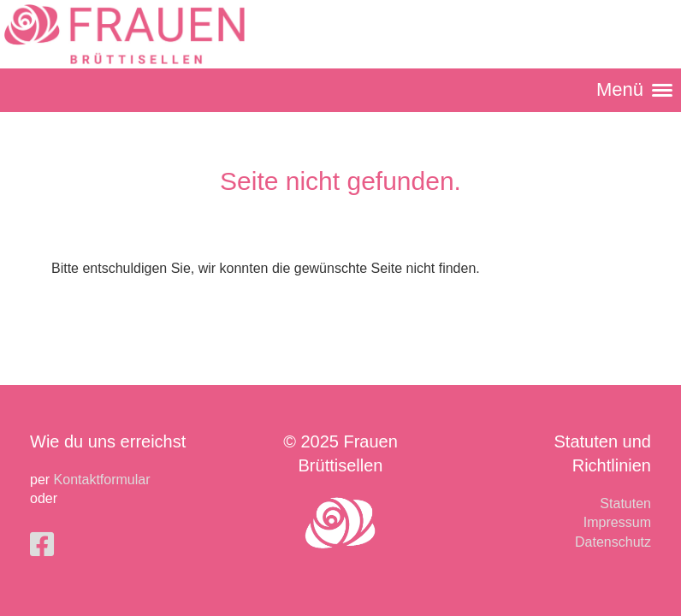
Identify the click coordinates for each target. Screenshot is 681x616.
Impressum (617, 522)
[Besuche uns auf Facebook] (42, 545)
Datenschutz (613, 542)
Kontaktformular (102, 480)
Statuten (625, 503)
